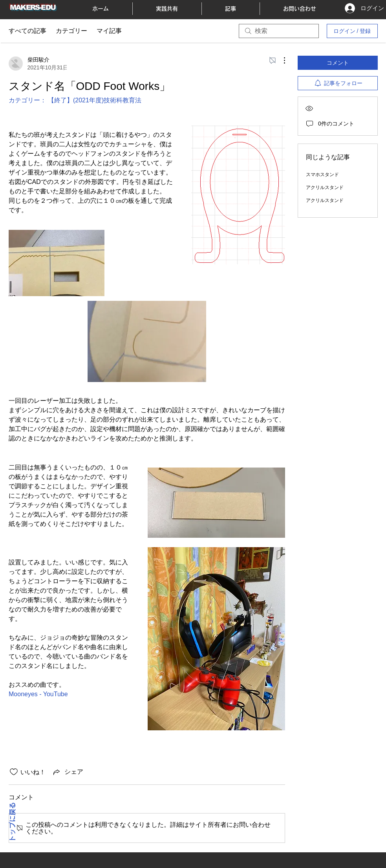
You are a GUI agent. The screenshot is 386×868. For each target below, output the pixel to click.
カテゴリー (71, 31)
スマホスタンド (322, 175)
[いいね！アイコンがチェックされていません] (14, 772)
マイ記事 (109, 31)
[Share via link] (68, 772)
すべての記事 (27, 31)
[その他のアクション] (280, 60)
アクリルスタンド (325, 187)
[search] (279, 31)
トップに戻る (12, 823)
